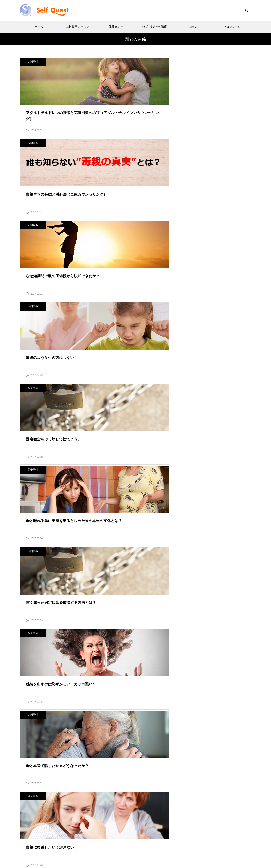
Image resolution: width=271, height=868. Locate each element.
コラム (193, 27)
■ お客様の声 (193, 506)
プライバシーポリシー (40, 789)
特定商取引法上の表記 (40, 778)
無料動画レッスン (77, 27)
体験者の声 (116, 27)
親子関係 (113, 150)
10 (171, 689)
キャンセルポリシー (39, 799)
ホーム (39, 27)
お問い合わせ (34, 822)
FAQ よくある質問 (39, 812)
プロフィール (232, 27)
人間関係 (33, 62)
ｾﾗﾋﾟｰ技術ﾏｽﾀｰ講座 (155, 27)
